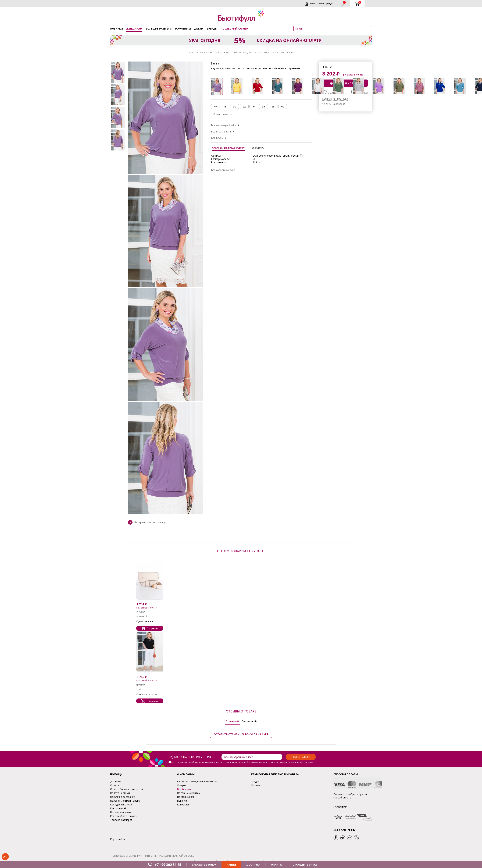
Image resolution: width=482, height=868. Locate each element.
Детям (199, 29)
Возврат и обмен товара (125, 801)
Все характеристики (223, 170)
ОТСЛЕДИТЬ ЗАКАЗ (305, 865)
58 (273, 107)
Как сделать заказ (121, 804)
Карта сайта (117, 839)
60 (283, 107)
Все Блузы (217, 138)
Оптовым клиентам (189, 793)
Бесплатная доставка (335, 99)
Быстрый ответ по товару (150, 522)
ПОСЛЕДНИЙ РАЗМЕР (234, 29)
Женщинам (134, 29)
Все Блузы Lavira (221, 132)
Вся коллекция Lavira (224, 125)
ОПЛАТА (276, 865)
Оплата (115, 785)
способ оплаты (342, 797)
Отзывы (256, 785)
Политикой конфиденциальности (254, 762)
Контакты (183, 804)
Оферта (182, 785)
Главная (194, 53)
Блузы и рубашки (233, 53)
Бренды (212, 29)
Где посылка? (118, 808)
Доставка (116, 781)
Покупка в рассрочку (122, 797)
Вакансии (183, 801)
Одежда (218, 53)
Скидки (255, 781)
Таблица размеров (222, 114)
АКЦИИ (231, 865)
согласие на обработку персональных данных (198, 762)
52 (244, 107)
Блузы (248, 53)
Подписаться (301, 757)
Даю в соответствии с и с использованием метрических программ (242, 762)
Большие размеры (159, 29)
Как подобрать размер (124, 816)
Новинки (117, 29)
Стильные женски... (148, 694)
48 (225, 107)
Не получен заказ (121, 812)
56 (263, 107)
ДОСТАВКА (253, 865)
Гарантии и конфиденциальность (197, 781)
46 (215, 107)
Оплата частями (120, 793)
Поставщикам (185, 797)
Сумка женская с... (147, 621)
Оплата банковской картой (126, 789)
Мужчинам (183, 29)
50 (235, 107)
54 (254, 107)
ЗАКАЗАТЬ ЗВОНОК (204, 865)
